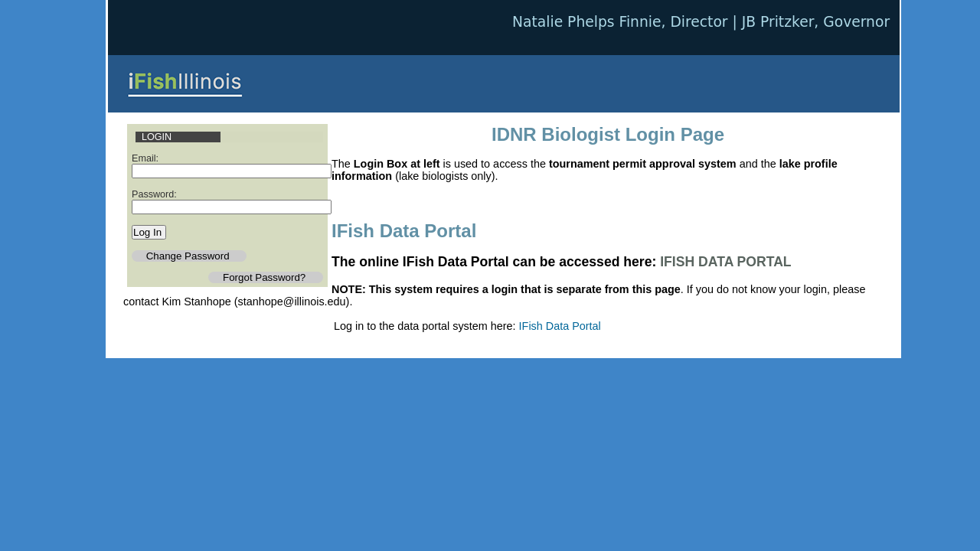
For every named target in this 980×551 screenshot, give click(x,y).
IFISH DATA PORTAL (725, 262)
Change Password (189, 256)
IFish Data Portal (560, 326)
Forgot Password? (266, 277)
